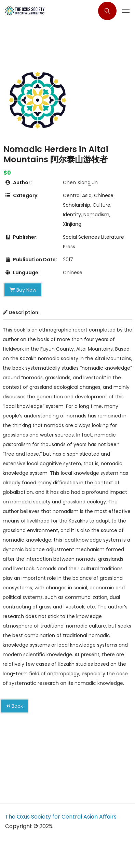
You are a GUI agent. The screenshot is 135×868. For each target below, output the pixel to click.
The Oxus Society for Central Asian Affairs (61, 817)
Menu (126, 11)
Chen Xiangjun (80, 182)
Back (15, 706)
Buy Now (23, 290)
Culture (102, 205)
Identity (72, 215)
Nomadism (96, 215)
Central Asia (77, 195)
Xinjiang (72, 224)
